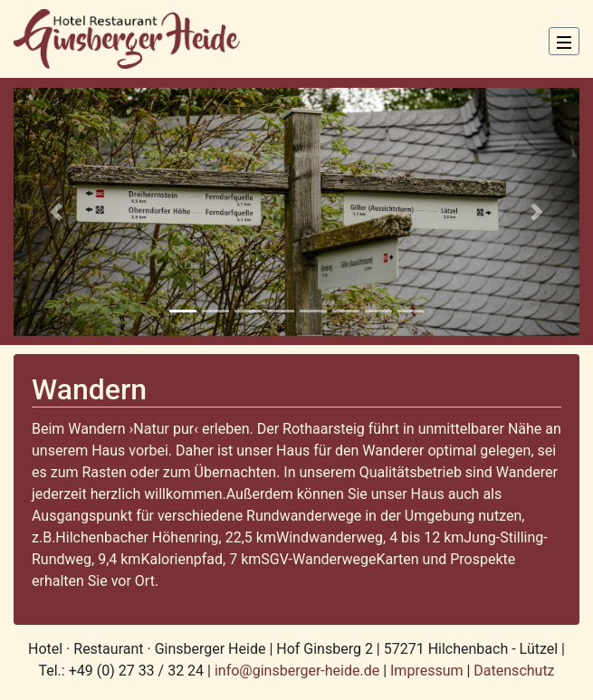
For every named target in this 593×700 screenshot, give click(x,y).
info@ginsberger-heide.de (299, 671)
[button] (56, 211)
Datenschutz (514, 671)
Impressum (427, 671)
